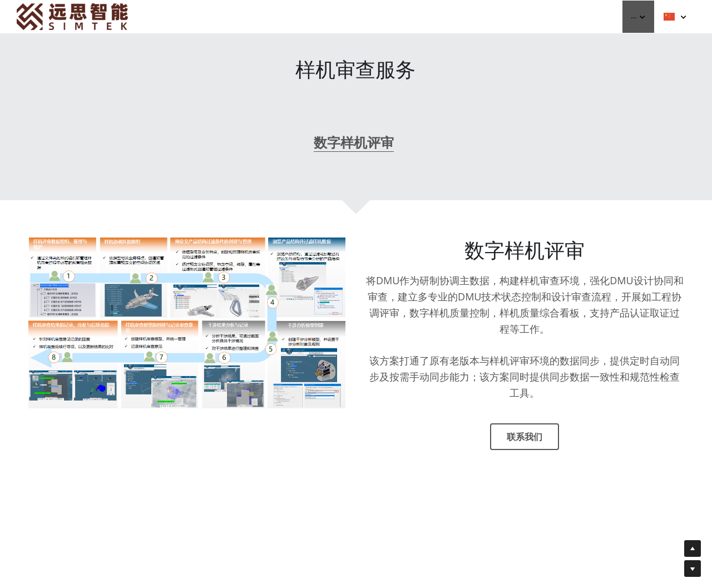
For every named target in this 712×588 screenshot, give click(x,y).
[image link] (72, 16)
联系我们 (525, 441)
